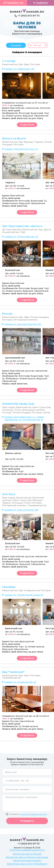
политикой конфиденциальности (33, 814)
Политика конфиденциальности (27, 850)
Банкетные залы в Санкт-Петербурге (27, 864)
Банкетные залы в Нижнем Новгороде (27, 857)
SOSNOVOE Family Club (18, 404)
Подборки (42, 3)
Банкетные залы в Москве (27, 854)
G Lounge (9, 61)
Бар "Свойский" (13, 672)
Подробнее (27, 125)
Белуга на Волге (14, 139)
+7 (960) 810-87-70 (29, 16)
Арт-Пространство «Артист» (23, 226)
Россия (7, 314)
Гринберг (9, 587)
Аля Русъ (9, 494)
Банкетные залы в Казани (27, 861)
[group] (22, 86)
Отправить (27, 821)
